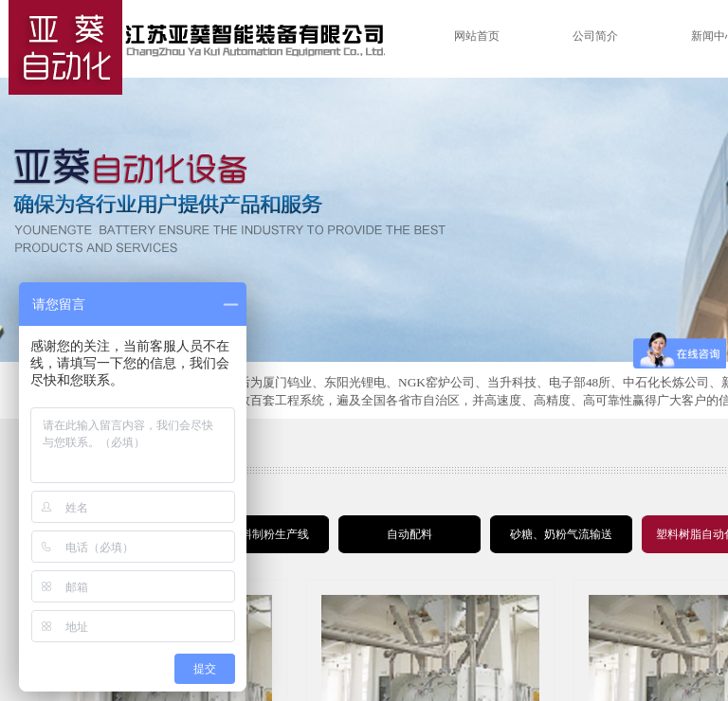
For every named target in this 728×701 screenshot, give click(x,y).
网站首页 (477, 36)
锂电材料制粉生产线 (258, 534)
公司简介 (595, 36)
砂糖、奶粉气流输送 (561, 534)
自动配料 (409, 534)
